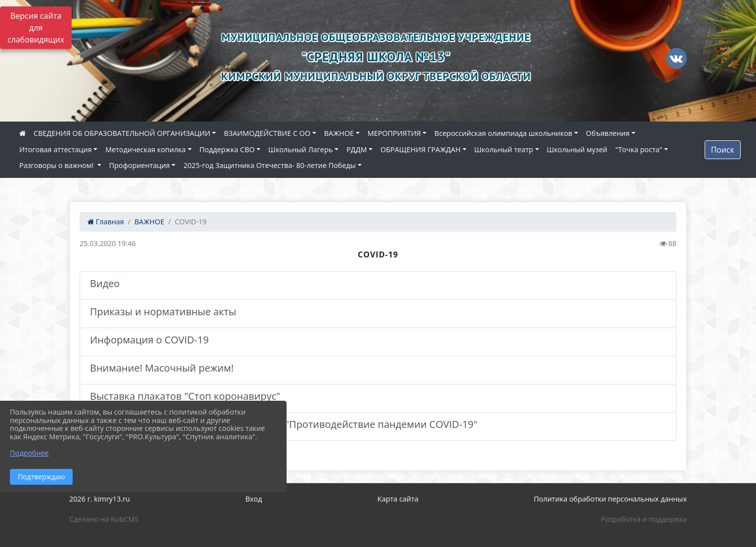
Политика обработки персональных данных (610, 499)
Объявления (608, 133)
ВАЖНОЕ (339, 133)
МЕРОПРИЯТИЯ (394, 133)
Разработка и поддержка (644, 519)
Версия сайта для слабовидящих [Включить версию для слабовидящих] (36, 28)
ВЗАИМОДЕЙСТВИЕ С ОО (267, 133)
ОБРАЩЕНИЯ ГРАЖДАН (420, 149)
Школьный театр (504, 149)
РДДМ (357, 149)
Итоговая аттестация (56, 149)
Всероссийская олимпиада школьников (503, 133)
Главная (106, 222)
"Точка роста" (639, 149)
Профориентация (140, 165)
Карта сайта (398, 499)
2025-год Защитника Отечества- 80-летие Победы (269, 165)
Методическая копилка (146, 149)
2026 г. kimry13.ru (100, 499)
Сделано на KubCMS (104, 519)
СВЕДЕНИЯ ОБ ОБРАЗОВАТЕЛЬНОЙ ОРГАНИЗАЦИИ (122, 133)
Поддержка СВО (227, 149)
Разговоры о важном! (57, 165)
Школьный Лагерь (300, 149)
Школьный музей (577, 149)
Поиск (723, 150)
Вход (254, 499)
